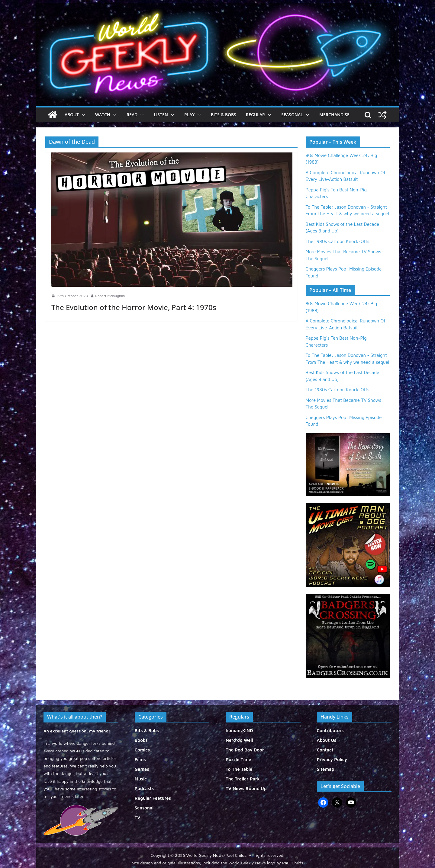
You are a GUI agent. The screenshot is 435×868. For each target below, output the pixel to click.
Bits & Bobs (224, 115)
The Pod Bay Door (245, 750)
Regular (255, 115)
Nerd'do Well (239, 740)
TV (138, 817)
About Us (327, 740)
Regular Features (153, 798)
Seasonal (292, 115)
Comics (142, 750)
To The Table (239, 769)
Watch (103, 115)
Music (141, 779)
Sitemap (326, 769)
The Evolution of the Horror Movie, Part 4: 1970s (134, 307)
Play (189, 115)
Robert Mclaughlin (110, 296)
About (72, 115)
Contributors (330, 730)
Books (141, 740)
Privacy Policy (332, 759)
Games (142, 769)
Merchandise (334, 115)
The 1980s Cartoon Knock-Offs (338, 241)
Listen (161, 115)
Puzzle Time (238, 759)
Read (132, 115)
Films (140, 759)
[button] (82, 115)
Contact (325, 750)
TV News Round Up (246, 788)
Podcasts (144, 788)
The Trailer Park (243, 779)
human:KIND (239, 730)
